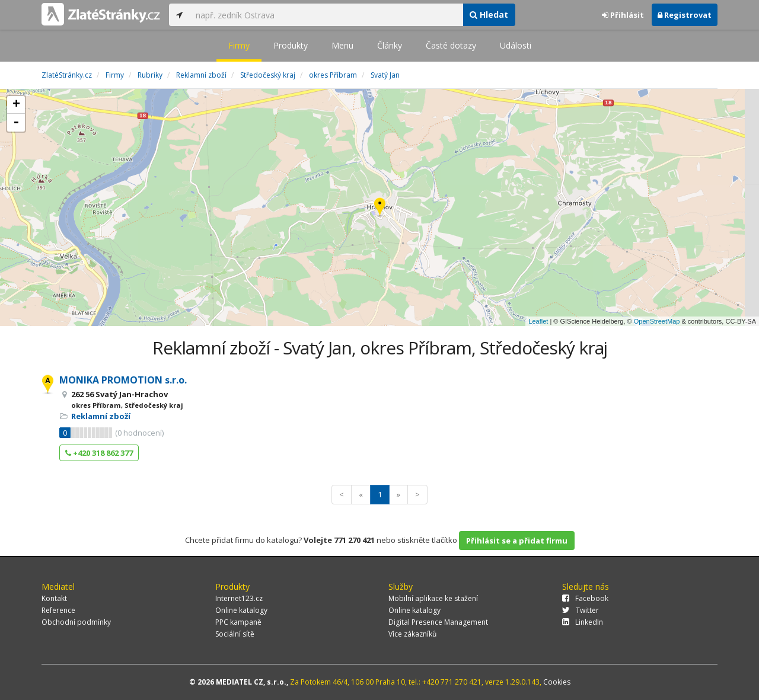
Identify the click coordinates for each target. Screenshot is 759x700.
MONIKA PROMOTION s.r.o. (123, 380)
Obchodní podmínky (76, 622)
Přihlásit (623, 15)
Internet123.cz (239, 598)
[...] (326, 15)
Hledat (489, 15)
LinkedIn (583, 622)
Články (390, 45)
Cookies (557, 682)
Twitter (581, 610)
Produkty (291, 45)
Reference (58, 610)
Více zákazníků (412, 634)
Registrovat (685, 15)
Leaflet (538, 321)
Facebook (585, 598)
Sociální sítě (235, 634)
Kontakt (54, 598)
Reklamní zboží (101, 416)
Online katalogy (241, 610)
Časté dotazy (451, 45)
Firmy (239, 45)
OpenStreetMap (657, 321)
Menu (342, 45)
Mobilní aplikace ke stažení (433, 598)
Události (516, 45)
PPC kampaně (238, 622)
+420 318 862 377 (99, 453)
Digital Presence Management (438, 622)
